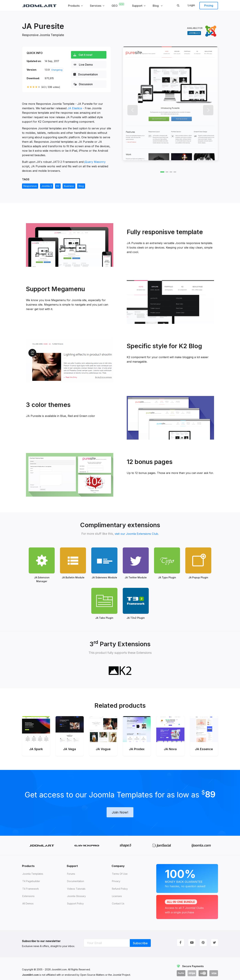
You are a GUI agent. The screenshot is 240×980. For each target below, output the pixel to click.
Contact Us (118, 898)
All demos (28, 898)
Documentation (87, 74)
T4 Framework (31, 883)
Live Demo (84, 65)
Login (191, 5)
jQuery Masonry (95, 162)
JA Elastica (75, 108)
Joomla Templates (33, 868)
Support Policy (75, 898)
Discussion (84, 84)
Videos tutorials (76, 883)
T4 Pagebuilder (31, 875)
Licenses (117, 890)
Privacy (116, 875)
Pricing (209, 5)
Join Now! (120, 806)
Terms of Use (120, 868)
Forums (71, 868)
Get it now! (84, 55)
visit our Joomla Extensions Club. (137, 534)
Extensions (28, 890)
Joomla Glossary (76, 890)
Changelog (57, 70)
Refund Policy (120, 883)
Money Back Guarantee (187, 872)
